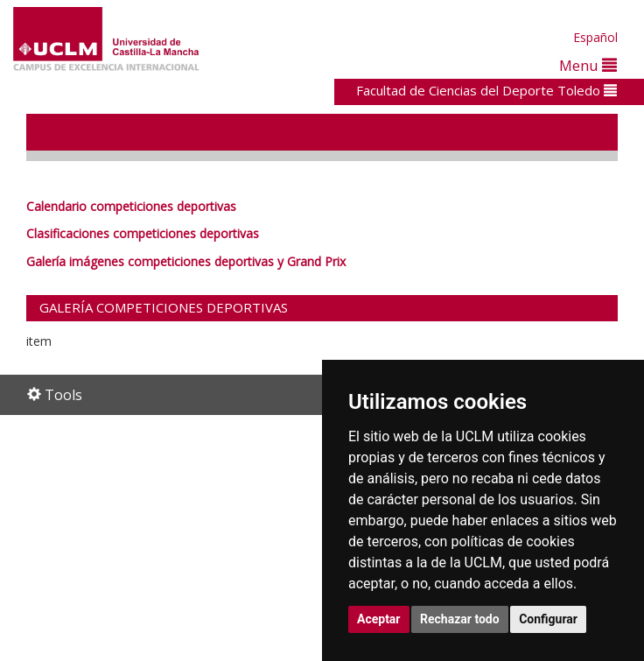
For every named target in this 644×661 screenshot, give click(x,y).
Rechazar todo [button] (460, 619)
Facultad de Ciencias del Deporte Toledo (486, 90)
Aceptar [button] (379, 619)
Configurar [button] (548, 619)
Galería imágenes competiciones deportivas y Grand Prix (186, 261)
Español (595, 37)
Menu (588, 65)
